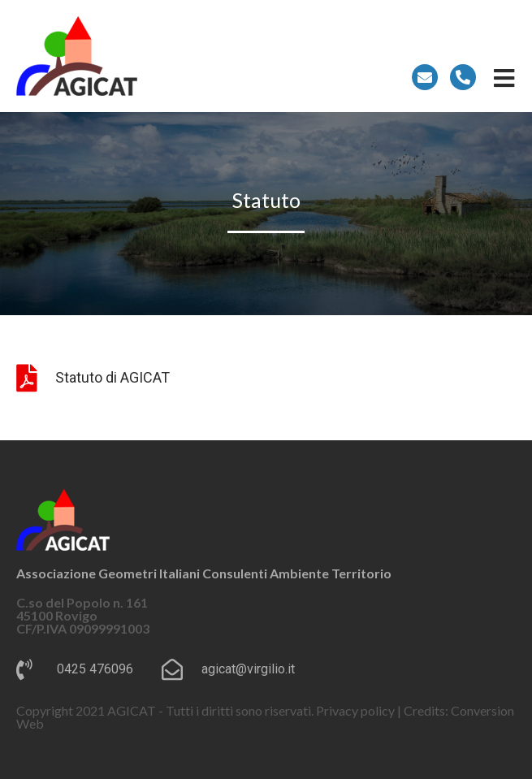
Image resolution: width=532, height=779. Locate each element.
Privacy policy (355, 710)
